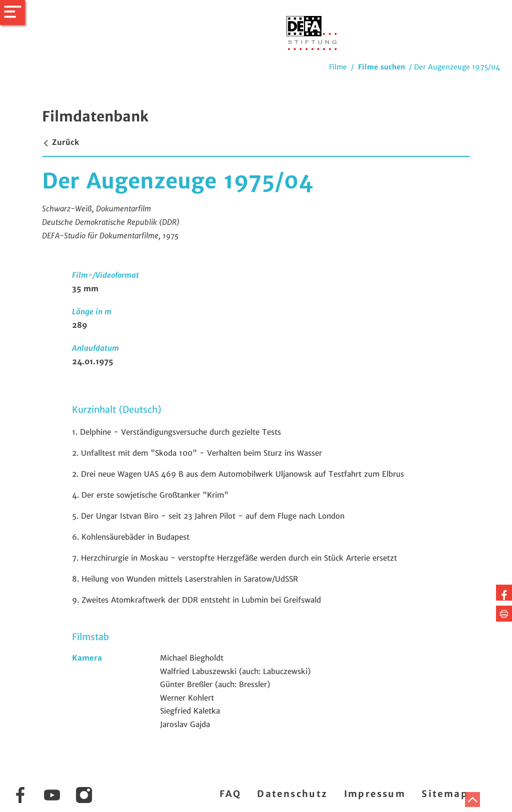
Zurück (60, 142)
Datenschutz (292, 794)
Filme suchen (381, 67)
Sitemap (445, 794)
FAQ (230, 794)
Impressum (375, 794)
